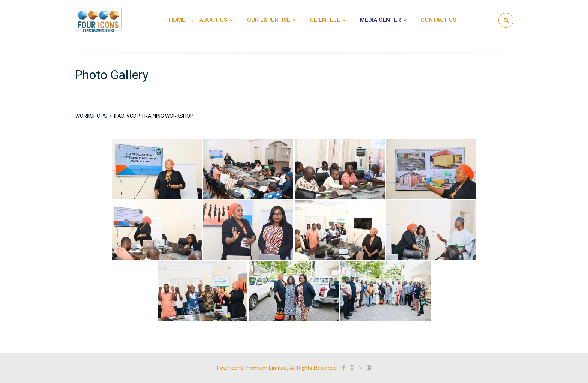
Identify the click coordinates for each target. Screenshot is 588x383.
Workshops (91, 116)
